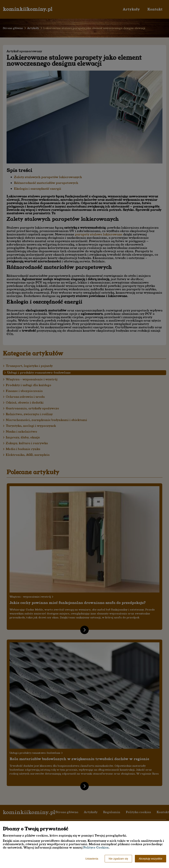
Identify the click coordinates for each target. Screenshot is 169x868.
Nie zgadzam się (118, 859)
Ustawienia (92, 859)
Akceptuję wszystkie (151, 859)
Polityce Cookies (96, 847)
